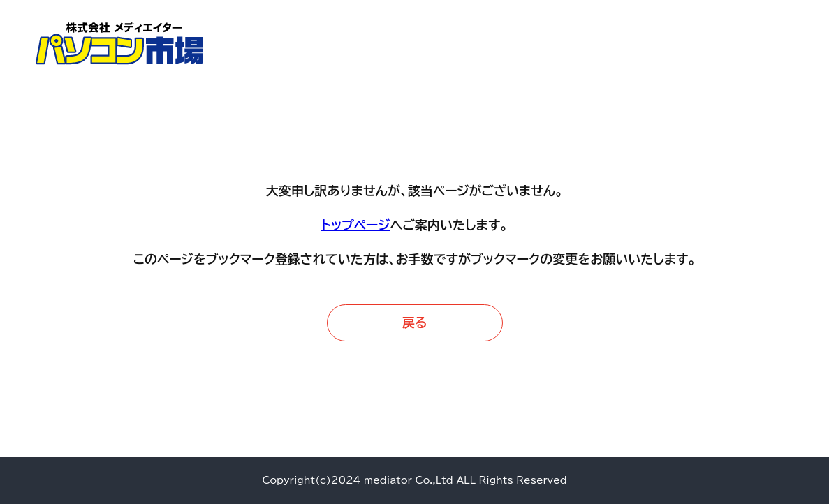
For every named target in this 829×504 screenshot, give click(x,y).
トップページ (356, 225)
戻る (415, 323)
